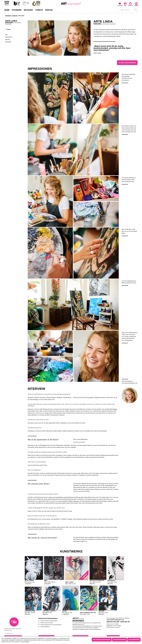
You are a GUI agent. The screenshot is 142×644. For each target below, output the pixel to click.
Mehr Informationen (119, 640)
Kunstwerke (8, 42)
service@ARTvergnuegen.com (115, 620)
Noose (64, 611)
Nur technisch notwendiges (102, 640)
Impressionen (9, 37)
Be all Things (29, 580)
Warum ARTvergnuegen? (48, 618)
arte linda (97, 53)
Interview (7, 40)
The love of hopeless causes (97, 580)
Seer (46, 580)
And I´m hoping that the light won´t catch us (88, 613)
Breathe (101, 611)
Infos (6, 35)
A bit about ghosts (49, 611)
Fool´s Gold (69, 582)
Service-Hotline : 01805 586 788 (118, 622)
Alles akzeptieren (134, 640)
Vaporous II (111, 580)
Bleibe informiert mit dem (13, 629)
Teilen (9, 29)
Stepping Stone (30, 611)
